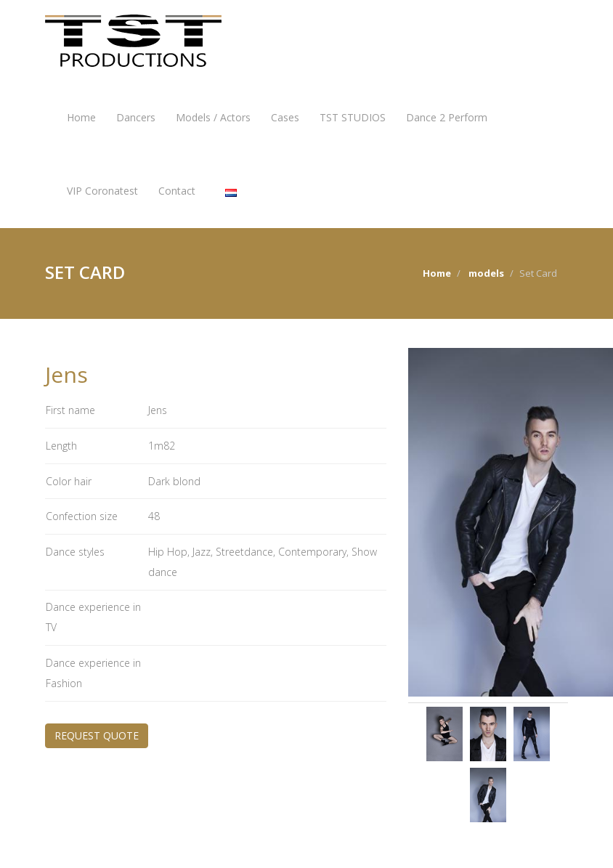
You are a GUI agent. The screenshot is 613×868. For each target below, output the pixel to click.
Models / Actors (213, 117)
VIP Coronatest (102, 191)
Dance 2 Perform (447, 117)
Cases (285, 117)
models (486, 273)
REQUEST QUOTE (97, 735)
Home (81, 117)
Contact (177, 191)
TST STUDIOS (353, 117)
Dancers (136, 117)
